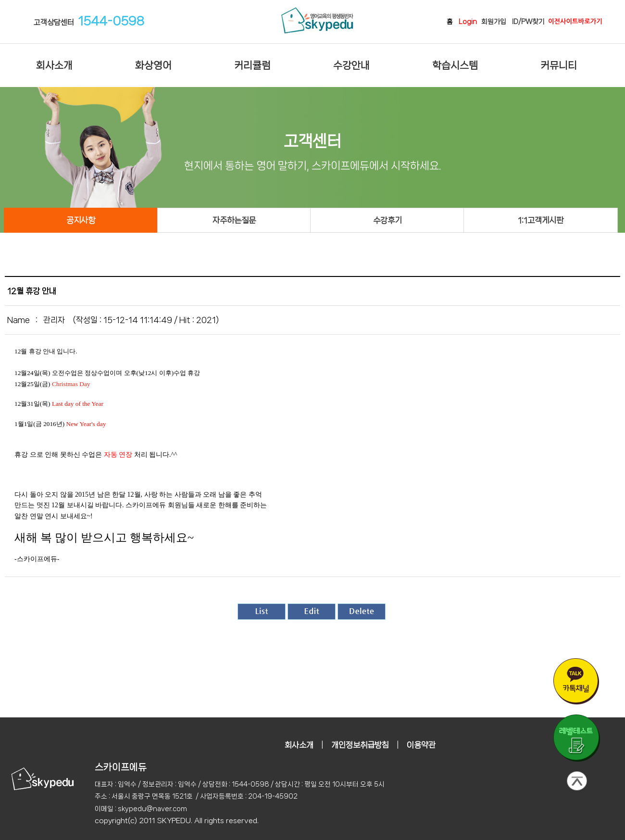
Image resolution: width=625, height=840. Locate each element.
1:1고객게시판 (541, 220)
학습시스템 (455, 65)
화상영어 (153, 65)
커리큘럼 (252, 65)
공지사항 (81, 220)
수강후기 (387, 220)
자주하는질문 (234, 220)
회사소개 (54, 65)
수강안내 (351, 65)
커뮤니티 (559, 65)
